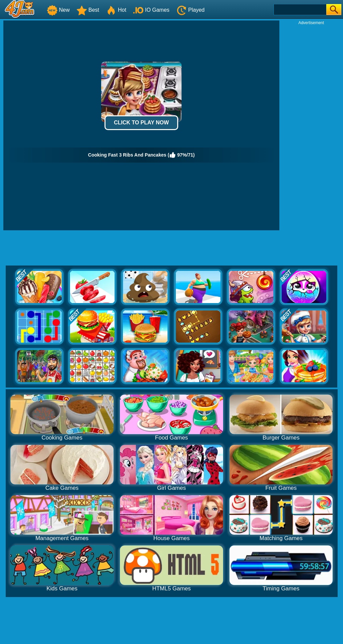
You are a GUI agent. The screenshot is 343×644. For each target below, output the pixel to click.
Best (88, 10)
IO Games (151, 10)
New (58, 10)
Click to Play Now (141, 123)
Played (190, 10)
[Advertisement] (311, 126)
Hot (116, 10)
